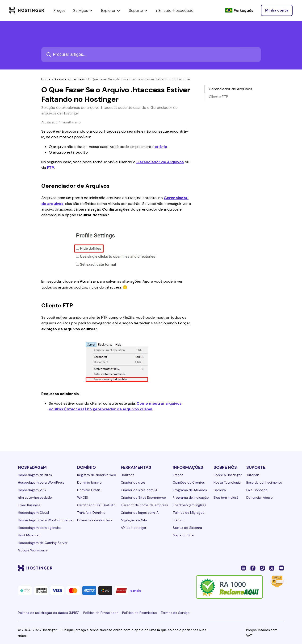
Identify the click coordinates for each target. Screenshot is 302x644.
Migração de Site (134, 520)
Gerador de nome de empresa (145, 505)
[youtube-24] (281, 568)
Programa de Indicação (191, 497)
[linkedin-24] (243, 568)
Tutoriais (253, 475)
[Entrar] (277, 10)
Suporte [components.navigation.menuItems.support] (139, 10)
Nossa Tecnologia (227, 482)
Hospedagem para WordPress (41, 482)
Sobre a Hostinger (228, 475)
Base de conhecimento (264, 482)
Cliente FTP (218, 97)
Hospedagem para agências (40, 528)
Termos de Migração (189, 513)
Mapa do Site (183, 535)
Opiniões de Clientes (189, 482)
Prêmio (178, 520)
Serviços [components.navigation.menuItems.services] (83, 10)
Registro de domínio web (97, 475)
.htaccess (77, 79)
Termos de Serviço (175, 613)
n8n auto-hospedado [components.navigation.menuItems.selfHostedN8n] (175, 10)
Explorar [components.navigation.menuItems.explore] (111, 10)
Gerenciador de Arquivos (160, 162)
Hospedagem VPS (32, 490)
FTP (50, 168)
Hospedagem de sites (35, 475)
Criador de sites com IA (139, 490)
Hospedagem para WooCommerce (45, 520)
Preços (178, 475)
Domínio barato (89, 482)
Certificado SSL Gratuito (96, 505)
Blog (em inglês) (226, 497)
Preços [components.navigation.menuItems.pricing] (60, 10)
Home (46, 79)
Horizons (128, 475)
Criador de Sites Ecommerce (143, 497)
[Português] (239, 10)
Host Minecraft (29, 535)
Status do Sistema (187, 528)
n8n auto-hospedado (35, 497)
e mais (136, 591)
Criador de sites (133, 482)
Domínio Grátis (89, 490)
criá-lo (161, 147)
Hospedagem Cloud (33, 513)
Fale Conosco (257, 490)
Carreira (220, 490)
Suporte (60, 79)
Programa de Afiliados (190, 490)
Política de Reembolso (140, 613)
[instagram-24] (262, 568)
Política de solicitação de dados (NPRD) (49, 613)
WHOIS (83, 497)
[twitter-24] (272, 568)
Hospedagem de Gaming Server (43, 543)
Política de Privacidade (101, 613)
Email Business (29, 505)
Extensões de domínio (94, 520)
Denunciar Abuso (260, 497)
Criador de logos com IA (140, 513)
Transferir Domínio (91, 513)
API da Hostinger (134, 528)
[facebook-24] (253, 568)
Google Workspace (33, 550)
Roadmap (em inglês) (189, 505)
